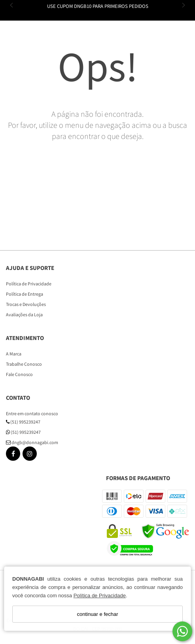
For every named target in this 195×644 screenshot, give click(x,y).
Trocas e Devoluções (26, 304)
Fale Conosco (19, 374)
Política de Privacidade (100, 596)
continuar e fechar (97, 614)
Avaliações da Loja (24, 314)
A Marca (14, 354)
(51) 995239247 (23, 422)
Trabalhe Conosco (24, 364)
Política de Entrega (25, 294)
